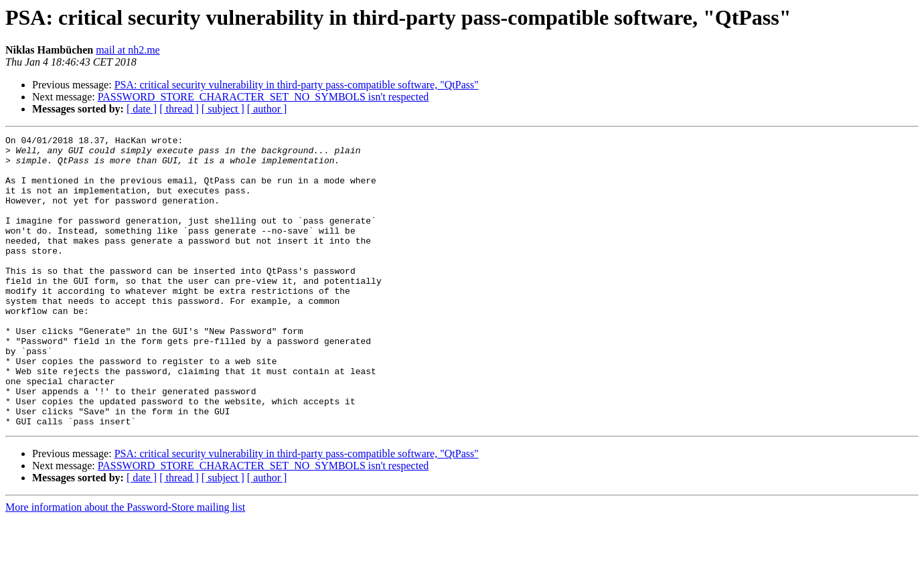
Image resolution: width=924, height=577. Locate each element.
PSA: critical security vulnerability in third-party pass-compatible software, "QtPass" (297, 85)
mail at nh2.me (128, 50)
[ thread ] (179, 109)
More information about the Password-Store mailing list (125, 565)
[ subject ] (223, 109)
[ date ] (142, 109)
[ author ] (267, 109)
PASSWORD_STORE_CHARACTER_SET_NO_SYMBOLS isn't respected (263, 97)
